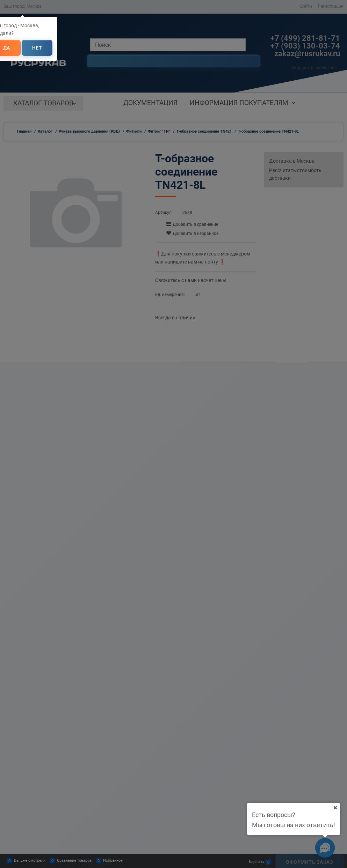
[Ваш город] (335, 808)
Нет (37, 48)
